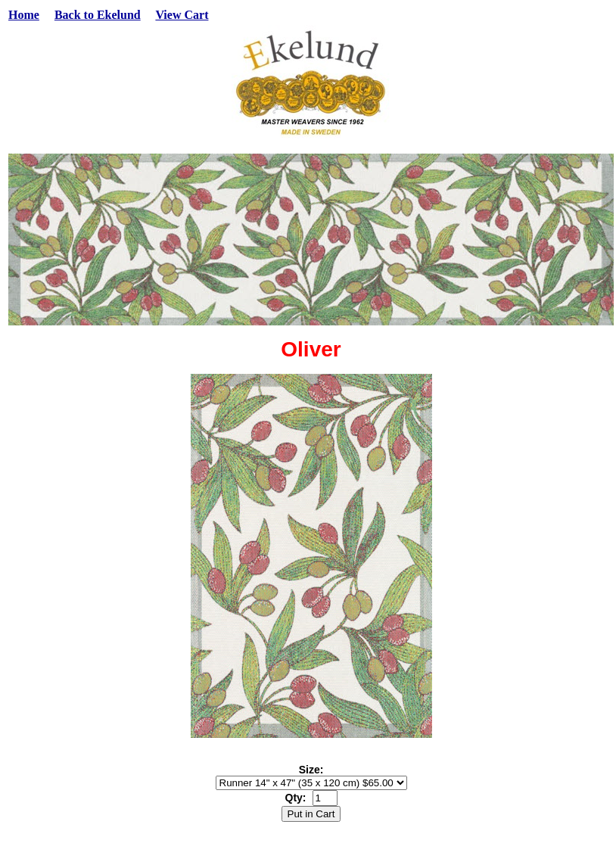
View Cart (182, 15)
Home (24, 15)
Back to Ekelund (98, 15)
